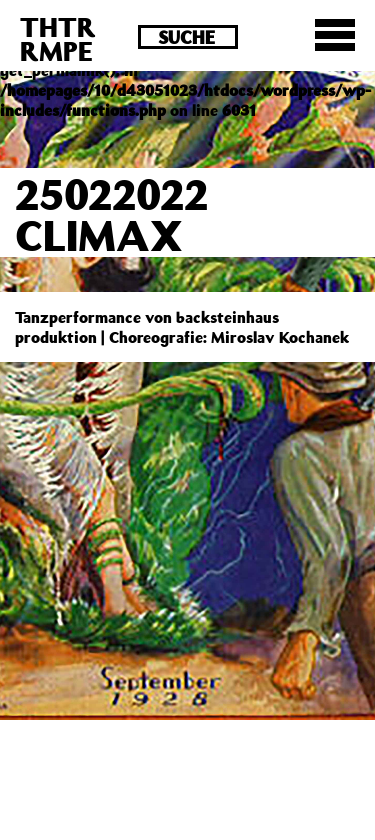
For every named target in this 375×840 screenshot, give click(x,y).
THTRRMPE (58, 38)
